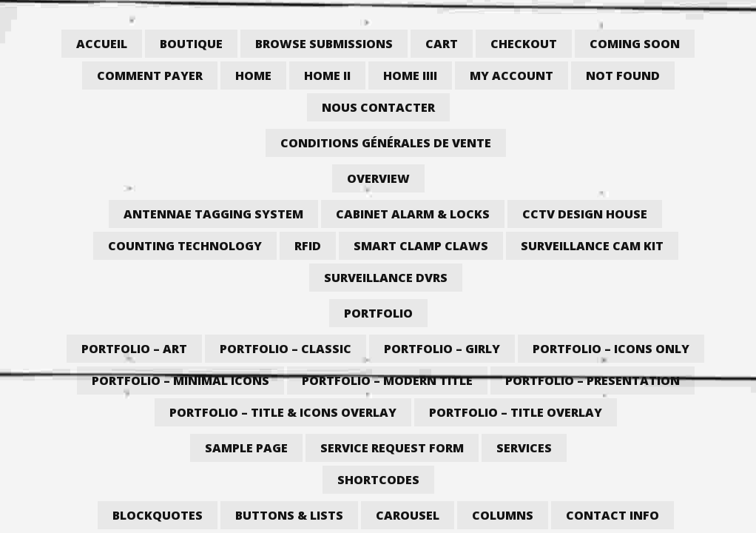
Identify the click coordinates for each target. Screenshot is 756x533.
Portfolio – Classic (286, 349)
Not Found (623, 76)
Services (524, 448)
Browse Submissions (324, 44)
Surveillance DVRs (386, 278)
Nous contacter (378, 107)
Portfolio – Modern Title (387, 381)
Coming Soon (635, 44)
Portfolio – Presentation (593, 381)
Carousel (408, 515)
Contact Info (612, 515)
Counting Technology (185, 246)
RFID (308, 246)
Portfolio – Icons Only (611, 349)
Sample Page (246, 448)
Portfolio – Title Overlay (516, 412)
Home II (327, 76)
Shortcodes (378, 480)
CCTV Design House (585, 214)
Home (253, 76)
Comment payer (150, 76)
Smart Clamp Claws (421, 246)
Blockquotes (158, 515)
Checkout (524, 44)
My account (512, 76)
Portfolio (378, 313)
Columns (503, 515)
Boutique (191, 44)
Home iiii (410, 76)
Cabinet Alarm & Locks (413, 214)
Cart (442, 44)
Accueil (102, 44)
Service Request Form (392, 448)
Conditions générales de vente (386, 143)
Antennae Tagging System (213, 214)
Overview (378, 178)
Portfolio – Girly (442, 349)
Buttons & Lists (289, 515)
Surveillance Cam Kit (592, 246)
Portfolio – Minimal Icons (180, 381)
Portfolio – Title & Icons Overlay (283, 412)
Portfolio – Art (134, 349)
